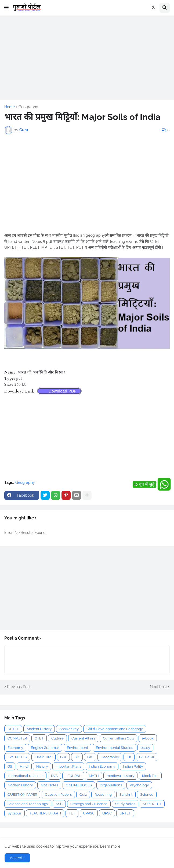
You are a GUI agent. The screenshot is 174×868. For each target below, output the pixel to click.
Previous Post (19, 687)
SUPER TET (152, 804)
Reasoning (103, 795)
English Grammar (45, 748)
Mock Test (150, 776)
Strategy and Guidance (89, 804)
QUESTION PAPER (22, 795)
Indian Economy (102, 766)
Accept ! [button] (17, 858)
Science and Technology (28, 804)
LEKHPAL (73, 776)
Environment (77, 748)
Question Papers (58, 795)
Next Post (158, 687)
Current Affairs (83, 738)
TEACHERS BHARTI (45, 813)
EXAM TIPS (44, 757)
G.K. (90, 757)
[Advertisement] (87, 58)
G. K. (63, 757)
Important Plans (68, 766)
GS (10, 766)
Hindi (24, 766)
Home (10, 107)
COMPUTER (17, 738)
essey (145, 748)
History (42, 766)
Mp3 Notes (49, 785)
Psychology (139, 785)
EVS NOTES (17, 757)
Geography (28, 107)
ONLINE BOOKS (79, 785)
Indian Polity (133, 766)
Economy (15, 748)
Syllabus (15, 813)
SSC (59, 804)
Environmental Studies (114, 748)
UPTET (13, 729)
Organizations (111, 785)
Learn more (110, 846)
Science (147, 795)
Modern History (20, 785)
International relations (25, 776)
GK (129, 757)
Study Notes (125, 804)
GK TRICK (147, 757)
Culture (57, 738)
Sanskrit (126, 795)
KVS (54, 776)
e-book (148, 738)
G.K (77, 757)
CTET (39, 738)
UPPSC (89, 813)
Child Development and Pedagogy (115, 729)
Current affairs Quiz (118, 738)
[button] (6, 8)
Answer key (69, 729)
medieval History (120, 776)
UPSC (107, 813)
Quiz (83, 795)
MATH (94, 776)
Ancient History (39, 729)
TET (72, 813)
